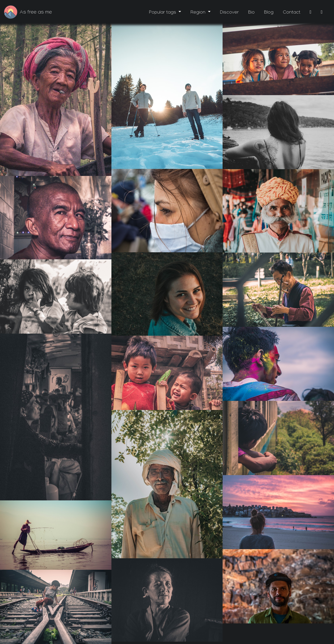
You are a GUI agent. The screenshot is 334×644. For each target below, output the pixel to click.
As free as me (36, 13)
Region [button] (199, 13)
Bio (251, 13)
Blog (269, 13)
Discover (229, 13)
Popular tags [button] (163, 13)
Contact (292, 13)
